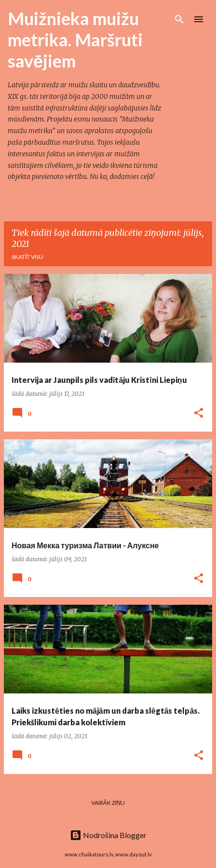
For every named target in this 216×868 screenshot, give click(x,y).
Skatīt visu (27, 257)
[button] (199, 414)
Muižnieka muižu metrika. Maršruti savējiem (75, 40)
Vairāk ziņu (108, 803)
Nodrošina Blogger (108, 835)
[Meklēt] (179, 19)
